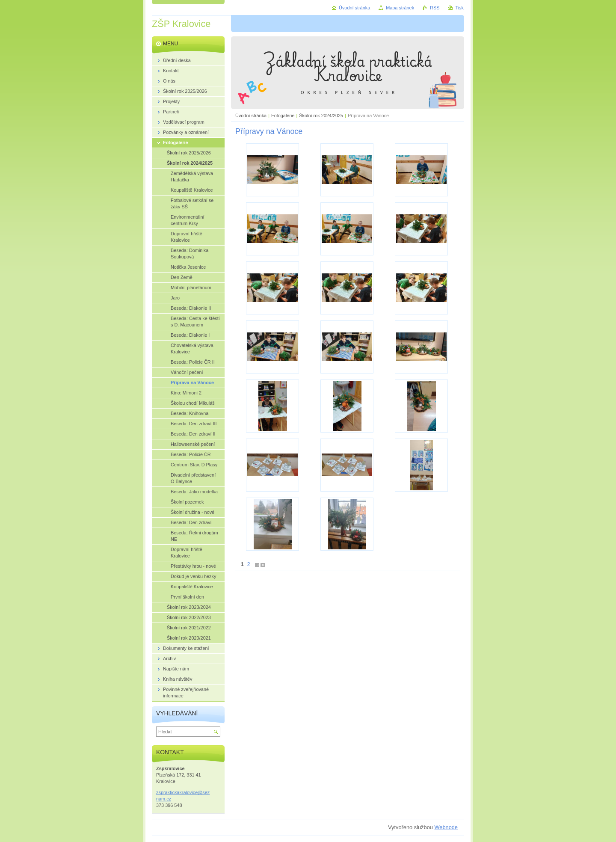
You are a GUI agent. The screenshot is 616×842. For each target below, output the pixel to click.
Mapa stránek (400, 8)
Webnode (446, 827)
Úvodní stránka (251, 116)
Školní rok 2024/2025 (321, 116)
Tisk (459, 8)
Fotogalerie (283, 116)
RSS (435, 8)
